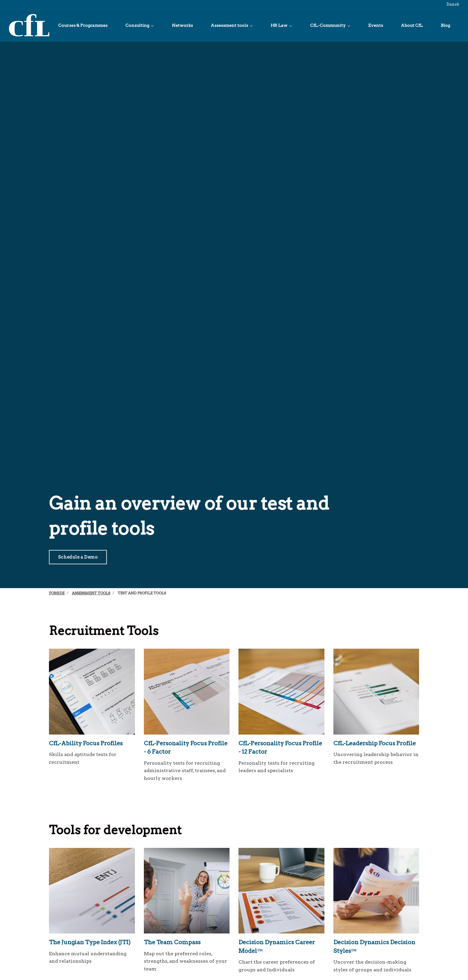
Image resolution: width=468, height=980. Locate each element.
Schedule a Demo (78, 557)
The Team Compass (172, 942)
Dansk (452, 4)
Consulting (140, 25)
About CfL (412, 25)
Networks (182, 25)
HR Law (281, 25)
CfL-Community (330, 25)
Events (376, 25)
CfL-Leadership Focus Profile (375, 743)
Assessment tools (232, 25)
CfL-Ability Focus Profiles (86, 743)
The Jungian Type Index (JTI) (90, 942)
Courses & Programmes (83, 25)
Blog (445, 25)
